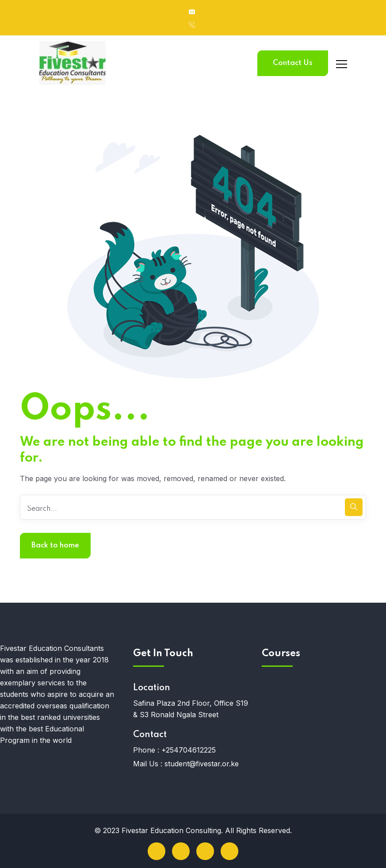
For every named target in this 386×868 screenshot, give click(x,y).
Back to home (55, 545)
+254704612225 (189, 750)
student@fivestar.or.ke (202, 764)
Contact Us (293, 63)
